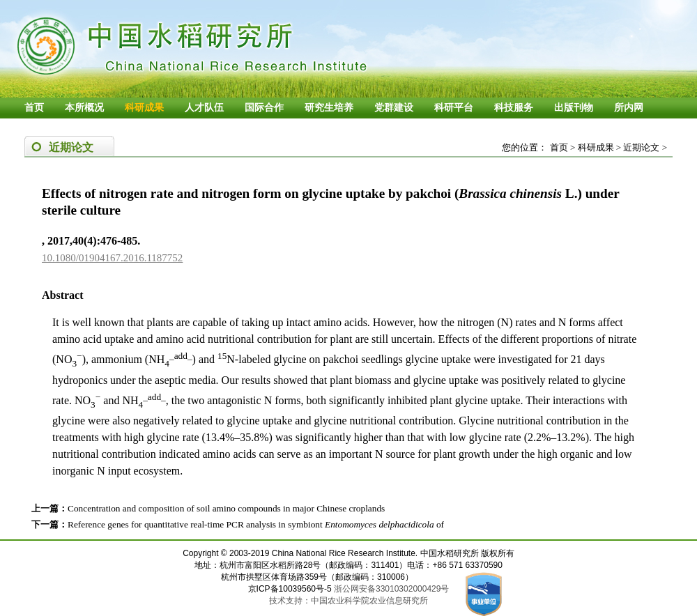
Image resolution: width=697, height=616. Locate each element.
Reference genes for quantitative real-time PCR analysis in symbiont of (256, 524)
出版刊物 (574, 108)
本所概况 (84, 108)
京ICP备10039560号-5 (291, 589)
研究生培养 (329, 108)
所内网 (629, 108)
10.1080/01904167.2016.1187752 (112, 258)
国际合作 (264, 108)
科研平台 (454, 108)
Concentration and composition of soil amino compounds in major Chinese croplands (226, 508)
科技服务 (514, 108)
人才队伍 (204, 108)
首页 (34, 108)
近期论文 (641, 147)
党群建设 (394, 108)
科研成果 (144, 108)
